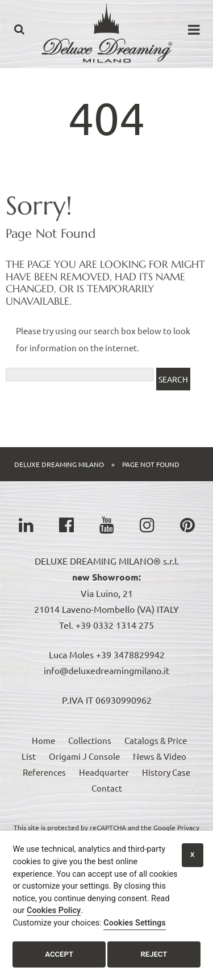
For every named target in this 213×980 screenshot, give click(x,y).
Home (43, 740)
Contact (107, 788)
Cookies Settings (134, 923)
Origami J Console (84, 756)
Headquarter (104, 772)
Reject (154, 954)
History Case (166, 772)
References (44, 772)
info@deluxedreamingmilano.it (106, 670)
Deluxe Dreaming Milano (59, 464)
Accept (59, 954)
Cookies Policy (54, 910)
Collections (90, 740)
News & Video (160, 756)
